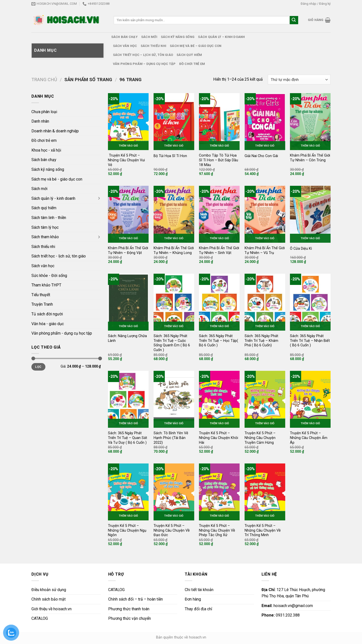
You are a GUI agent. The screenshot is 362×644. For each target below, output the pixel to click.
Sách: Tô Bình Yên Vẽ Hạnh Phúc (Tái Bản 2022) (171, 438)
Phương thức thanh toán (129, 609)
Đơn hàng (193, 599)
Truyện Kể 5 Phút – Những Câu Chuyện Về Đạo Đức (172, 530)
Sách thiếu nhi (154, 46)
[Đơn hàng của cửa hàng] (299, 80)
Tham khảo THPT (46, 285)
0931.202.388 (281, 615)
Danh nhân (40, 121)
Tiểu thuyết (41, 295)
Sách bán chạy (124, 37)
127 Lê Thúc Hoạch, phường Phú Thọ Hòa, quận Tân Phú (293, 593)
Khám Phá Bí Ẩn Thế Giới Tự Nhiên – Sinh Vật (219, 250)
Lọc (38, 367)
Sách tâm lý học (45, 227)
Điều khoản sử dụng (49, 590)
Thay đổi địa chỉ (198, 609)
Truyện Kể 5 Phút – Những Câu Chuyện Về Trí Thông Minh (263, 530)
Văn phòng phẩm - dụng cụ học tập (62, 333)
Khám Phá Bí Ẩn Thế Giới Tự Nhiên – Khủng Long (174, 250)
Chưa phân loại (44, 112)
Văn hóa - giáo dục (48, 324)
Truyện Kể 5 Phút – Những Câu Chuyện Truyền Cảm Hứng (260, 438)
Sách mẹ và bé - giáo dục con (57, 179)
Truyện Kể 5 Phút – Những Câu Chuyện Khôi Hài (219, 438)
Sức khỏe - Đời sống (49, 276)
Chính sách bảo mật (48, 599)
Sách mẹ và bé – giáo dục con (196, 46)
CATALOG (40, 618)
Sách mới (149, 37)
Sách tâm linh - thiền (49, 218)
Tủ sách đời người (47, 314)
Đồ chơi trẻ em (192, 64)
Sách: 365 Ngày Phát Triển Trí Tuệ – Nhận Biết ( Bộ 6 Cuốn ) (310, 341)
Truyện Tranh (42, 304)
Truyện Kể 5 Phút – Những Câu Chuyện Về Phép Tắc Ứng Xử (217, 530)
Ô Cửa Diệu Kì (301, 249)
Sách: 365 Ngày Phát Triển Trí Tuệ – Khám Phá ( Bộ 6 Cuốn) (261, 341)
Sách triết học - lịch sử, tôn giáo (59, 256)
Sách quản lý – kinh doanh (221, 37)
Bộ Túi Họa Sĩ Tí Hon (170, 156)
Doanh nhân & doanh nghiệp (55, 131)
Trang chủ (44, 80)
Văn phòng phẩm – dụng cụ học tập (144, 64)
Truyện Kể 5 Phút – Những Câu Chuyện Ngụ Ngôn (127, 530)
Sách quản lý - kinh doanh (53, 198)
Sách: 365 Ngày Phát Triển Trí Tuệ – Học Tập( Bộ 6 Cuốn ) (219, 341)
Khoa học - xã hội (46, 150)
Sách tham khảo (45, 237)
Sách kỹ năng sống (178, 37)
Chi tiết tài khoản (199, 590)
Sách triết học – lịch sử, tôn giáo (143, 55)
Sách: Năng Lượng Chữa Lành (127, 338)
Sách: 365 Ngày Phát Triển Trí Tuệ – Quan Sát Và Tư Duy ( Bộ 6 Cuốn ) (128, 438)
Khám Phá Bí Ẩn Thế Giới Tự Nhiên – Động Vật (128, 250)
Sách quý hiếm (189, 55)
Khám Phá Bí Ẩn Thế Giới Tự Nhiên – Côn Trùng (310, 158)
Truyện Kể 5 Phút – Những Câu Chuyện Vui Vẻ (126, 160)
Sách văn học (125, 46)
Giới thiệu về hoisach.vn (51, 609)
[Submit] (294, 20)
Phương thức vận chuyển (130, 618)
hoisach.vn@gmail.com (287, 606)
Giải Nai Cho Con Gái (261, 156)
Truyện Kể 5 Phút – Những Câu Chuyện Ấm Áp (309, 438)
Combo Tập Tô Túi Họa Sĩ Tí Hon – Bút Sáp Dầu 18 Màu (219, 160)
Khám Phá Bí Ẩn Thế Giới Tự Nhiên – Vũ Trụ (265, 250)
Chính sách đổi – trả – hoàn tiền (136, 599)
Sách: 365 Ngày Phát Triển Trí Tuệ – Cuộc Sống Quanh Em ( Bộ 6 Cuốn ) (172, 343)
